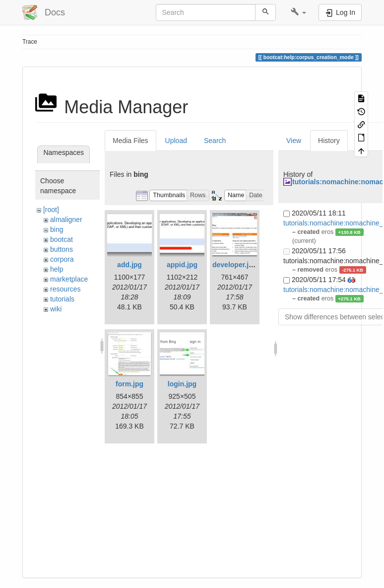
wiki (56, 309)
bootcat (62, 239)
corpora (62, 259)
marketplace (69, 279)
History (329, 141)
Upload (176, 141)
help (57, 269)
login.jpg (182, 384)
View (294, 141)
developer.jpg (235, 265)
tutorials (62, 299)
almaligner (66, 220)
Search (215, 141)
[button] (298, 12)
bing (57, 229)
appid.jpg (182, 265)
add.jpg (129, 265)
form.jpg (129, 384)
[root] (51, 210)
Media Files (130, 141)
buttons (62, 249)
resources (65, 289)
